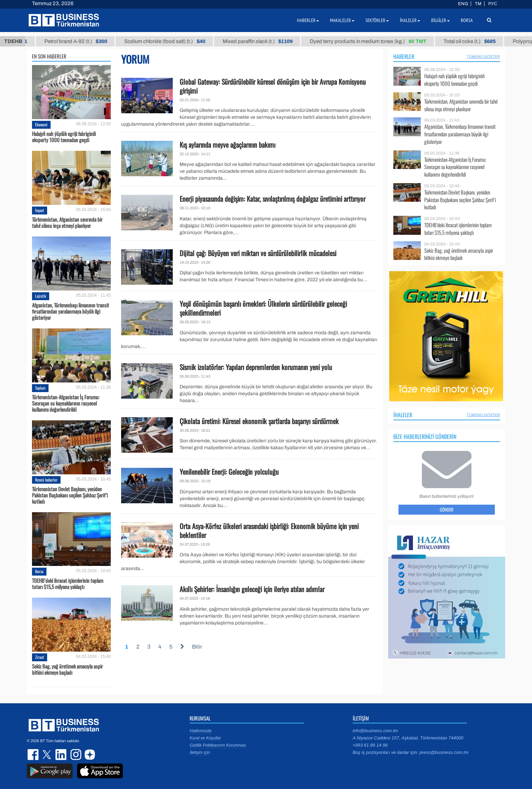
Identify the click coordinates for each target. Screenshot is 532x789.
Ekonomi (41, 124)
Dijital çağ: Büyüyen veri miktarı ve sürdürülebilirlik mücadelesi (258, 253)
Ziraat (40, 657)
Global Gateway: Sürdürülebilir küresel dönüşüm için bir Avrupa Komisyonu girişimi (273, 86)
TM (478, 4)
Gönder (447, 509)
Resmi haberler (46, 480)
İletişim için (200, 753)
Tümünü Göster (483, 56)
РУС (493, 4)
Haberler (404, 56)
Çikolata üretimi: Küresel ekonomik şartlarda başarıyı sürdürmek (259, 421)
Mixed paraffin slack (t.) (264, 41)
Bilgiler (440, 20)
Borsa (39, 571)
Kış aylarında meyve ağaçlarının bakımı (227, 145)
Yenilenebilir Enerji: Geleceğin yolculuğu (229, 472)
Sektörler (377, 20)
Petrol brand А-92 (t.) (82, 41)
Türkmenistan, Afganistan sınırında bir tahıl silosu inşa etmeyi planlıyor (67, 222)
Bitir (197, 647)
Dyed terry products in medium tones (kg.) (374, 41)
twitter (47, 755)
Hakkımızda (200, 731)
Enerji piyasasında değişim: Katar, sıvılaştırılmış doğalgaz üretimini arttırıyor (273, 199)
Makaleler (342, 20)
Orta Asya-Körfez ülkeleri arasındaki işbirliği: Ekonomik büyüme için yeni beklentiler (269, 530)
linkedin (61, 755)
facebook (34, 755)
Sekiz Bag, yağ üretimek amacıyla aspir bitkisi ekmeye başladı (67, 669)
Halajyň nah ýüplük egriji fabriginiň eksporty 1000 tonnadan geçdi (64, 137)
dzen (89, 755)
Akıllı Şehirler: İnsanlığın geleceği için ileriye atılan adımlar (252, 589)
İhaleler (403, 415)
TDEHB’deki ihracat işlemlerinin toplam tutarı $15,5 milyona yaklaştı (68, 583)
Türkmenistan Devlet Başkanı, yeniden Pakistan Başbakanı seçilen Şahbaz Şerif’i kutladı (70, 495)
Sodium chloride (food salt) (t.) (171, 41)
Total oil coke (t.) (476, 41)
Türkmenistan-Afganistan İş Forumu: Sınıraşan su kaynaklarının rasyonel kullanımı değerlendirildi (66, 403)
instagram (75, 755)
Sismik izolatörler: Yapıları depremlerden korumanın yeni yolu (256, 367)
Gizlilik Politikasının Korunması (218, 745)
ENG (463, 4)
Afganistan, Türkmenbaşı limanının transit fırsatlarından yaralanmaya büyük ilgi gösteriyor (71, 311)
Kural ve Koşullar (205, 738)
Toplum (40, 388)
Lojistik (41, 296)
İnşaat (40, 210)
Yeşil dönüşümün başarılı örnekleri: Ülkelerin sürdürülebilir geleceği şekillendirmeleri (263, 308)
